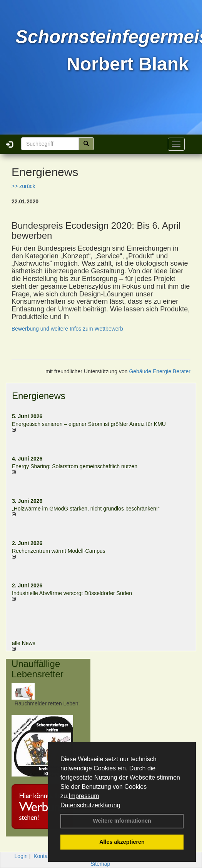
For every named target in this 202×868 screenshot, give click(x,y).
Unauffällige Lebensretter (38, 669)
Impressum (84, 796)
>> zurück (23, 186)
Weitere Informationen (122, 821)
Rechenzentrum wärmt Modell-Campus (59, 551)
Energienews (39, 396)
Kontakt (43, 856)
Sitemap (100, 864)
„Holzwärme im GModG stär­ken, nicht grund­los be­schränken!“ (86, 509)
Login (21, 856)
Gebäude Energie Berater (160, 371)
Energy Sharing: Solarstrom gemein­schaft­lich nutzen (75, 466)
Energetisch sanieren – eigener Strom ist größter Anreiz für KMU (89, 424)
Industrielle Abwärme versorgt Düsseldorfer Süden (72, 593)
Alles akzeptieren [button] (122, 842)
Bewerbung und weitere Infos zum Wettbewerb (67, 329)
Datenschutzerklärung (90, 805)
